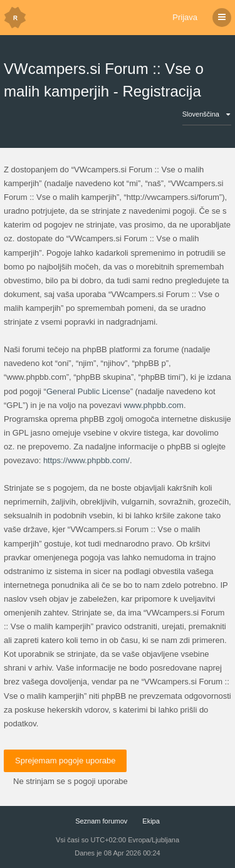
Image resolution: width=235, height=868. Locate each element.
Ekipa (151, 821)
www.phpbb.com (153, 405)
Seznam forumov (101, 821)
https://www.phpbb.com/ (86, 460)
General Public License (88, 391)
